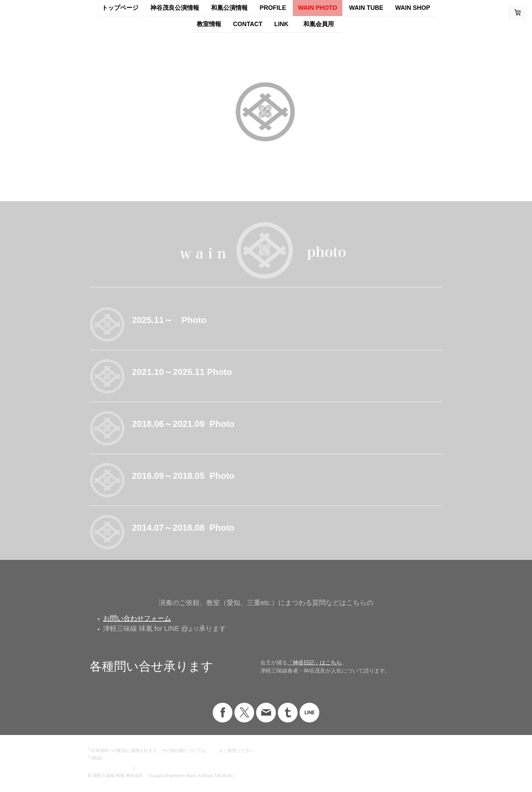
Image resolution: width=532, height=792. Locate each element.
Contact (248, 25)
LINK (281, 25)
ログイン (435, 782)
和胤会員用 (322, 25)
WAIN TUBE (366, 8)
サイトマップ (150, 769)
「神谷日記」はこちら (315, 663)
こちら (212, 750)
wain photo (318, 8)
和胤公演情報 (229, 8)
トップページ (120, 8)
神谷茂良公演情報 (175, 8)
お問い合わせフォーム (137, 618)
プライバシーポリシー (110, 769)
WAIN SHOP (413, 8)
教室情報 (209, 25)
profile (273, 8)
